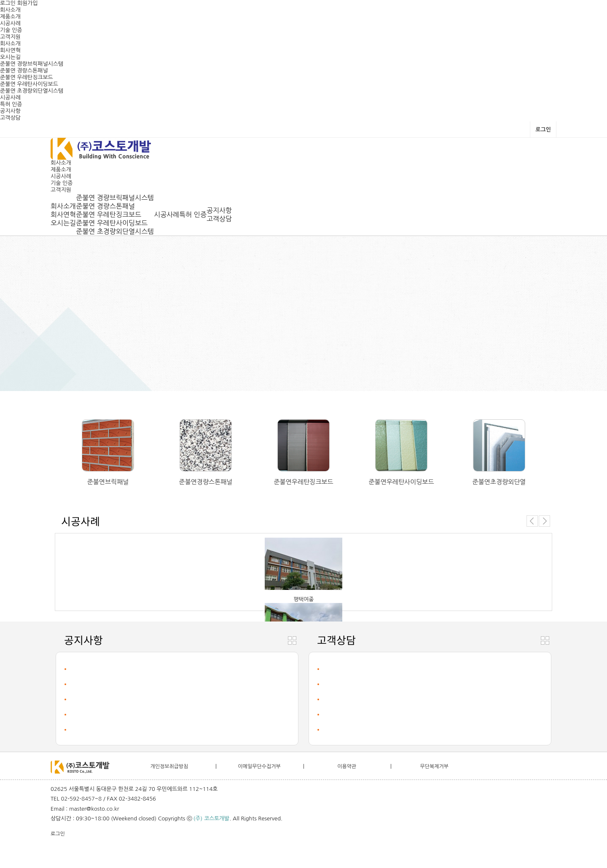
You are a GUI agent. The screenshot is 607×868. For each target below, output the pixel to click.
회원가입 (28, 3)
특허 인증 (11, 104)
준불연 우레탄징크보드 (27, 77)
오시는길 (10, 57)
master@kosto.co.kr (94, 809)
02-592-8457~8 (82, 799)
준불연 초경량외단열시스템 (32, 91)
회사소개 (10, 10)
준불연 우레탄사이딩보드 (29, 84)
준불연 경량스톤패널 (24, 71)
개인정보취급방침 (169, 766)
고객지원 (10, 37)
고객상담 (10, 118)
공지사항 (10, 111)
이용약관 (347, 766)
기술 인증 (11, 30)
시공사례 (10, 23)
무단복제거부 (434, 766)
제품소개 (10, 17)
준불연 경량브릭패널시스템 (32, 64)
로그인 (8, 3)
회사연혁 (10, 50)
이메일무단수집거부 (259, 766)
